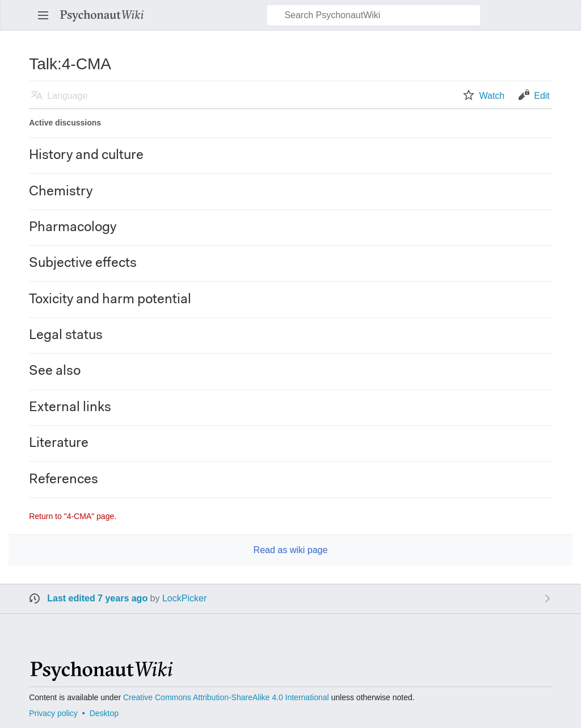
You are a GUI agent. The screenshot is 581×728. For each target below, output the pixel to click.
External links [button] (70, 408)
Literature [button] (59, 444)
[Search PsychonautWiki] (374, 15)
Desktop (104, 713)
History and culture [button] (86, 156)
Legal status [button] (66, 336)
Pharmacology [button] (73, 228)
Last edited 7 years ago (97, 598)
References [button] (64, 480)
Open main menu (47, 21)
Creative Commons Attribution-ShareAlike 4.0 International (226, 697)
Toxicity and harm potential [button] (110, 300)
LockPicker (184, 598)
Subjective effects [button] (83, 263)
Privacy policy (53, 713)
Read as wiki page (291, 550)
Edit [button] (542, 96)
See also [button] (55, 371)
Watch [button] (492, 96)
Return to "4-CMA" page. (73, 516)
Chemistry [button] (61, 192)
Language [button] (67, 96)
